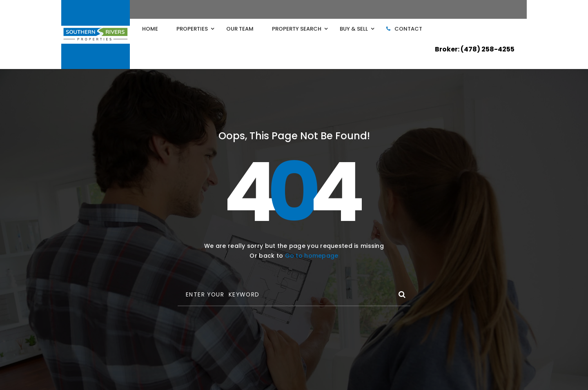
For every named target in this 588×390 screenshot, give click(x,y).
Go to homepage (312, 256)
